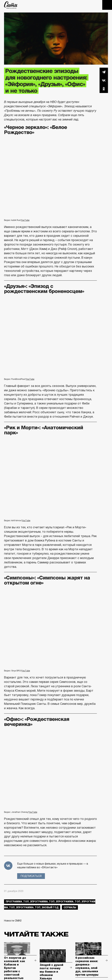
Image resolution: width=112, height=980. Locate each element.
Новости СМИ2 (13, 921)
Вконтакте (104, 80)
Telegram (104, 72)
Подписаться (31, 876)
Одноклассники (104, 89)
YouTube (25, 220)
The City (11, 5)
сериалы (70, 907)
